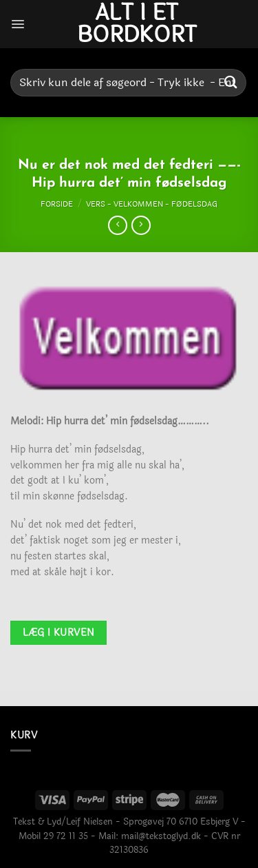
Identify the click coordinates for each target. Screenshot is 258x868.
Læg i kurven (59, 633)
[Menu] (18, 24)
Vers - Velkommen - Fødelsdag (152, 204)
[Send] (231, 82)
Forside (57, 204)
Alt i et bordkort (137, 24)
